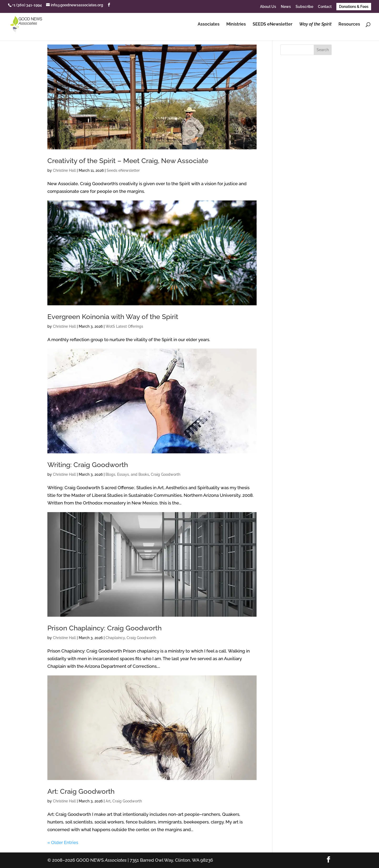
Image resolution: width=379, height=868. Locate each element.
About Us (268, 7)
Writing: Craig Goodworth (88, 465)
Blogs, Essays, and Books (127, 474)
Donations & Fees (354, 7)
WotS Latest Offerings (124, 326)
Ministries (236, 24)
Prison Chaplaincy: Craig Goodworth (104, 628)
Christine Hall (64, 170)
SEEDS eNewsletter (273, 24)
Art (108, 801)
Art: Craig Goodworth (81, 791)
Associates (209, 24)
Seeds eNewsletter (123, 170)
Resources (349, 24)
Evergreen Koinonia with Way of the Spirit (113, 317)
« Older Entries (63, 842)
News (286, 7)
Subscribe (304, 7)
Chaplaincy (115, 638)
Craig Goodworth (166, 474)
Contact (325, 7)
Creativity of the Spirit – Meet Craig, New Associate (128, 161)
